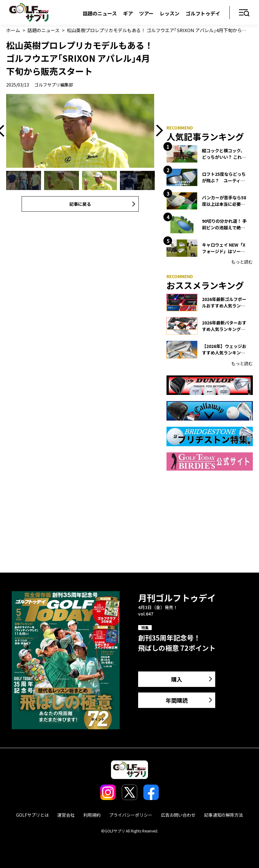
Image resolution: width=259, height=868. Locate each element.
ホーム (13, 30)
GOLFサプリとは (32, 815)
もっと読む (242, 262)
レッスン (170, 13)
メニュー (244, 13)
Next (157, 131)
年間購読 (177, 700)
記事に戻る (80, 204)
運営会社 (66, 815)
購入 (177, 679)
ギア (128, 13)
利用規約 (92, 815)
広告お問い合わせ (178, 815)
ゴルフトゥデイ (203, 13)
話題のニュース (100, 13)
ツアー (146, 13)
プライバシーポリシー (131, 815)
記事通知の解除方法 (224, 815)
